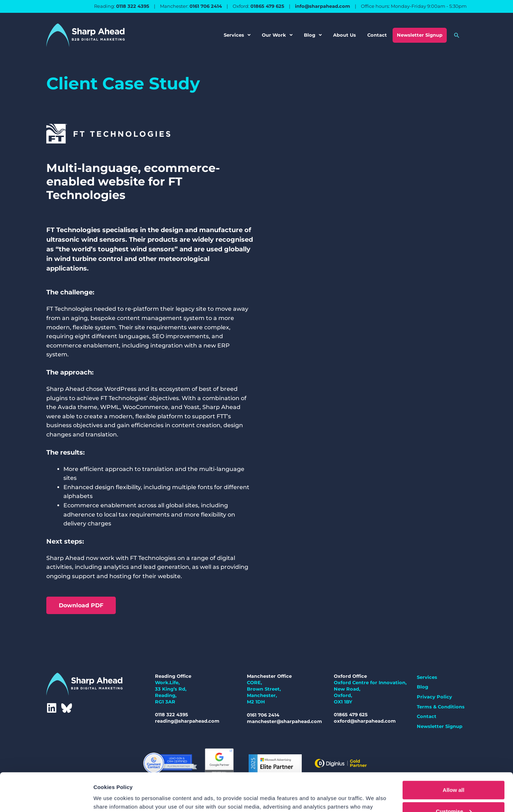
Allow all (454, 752)
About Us (344, 35)
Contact (377, 35)
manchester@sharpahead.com (284, 721)
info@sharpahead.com (323, 6)
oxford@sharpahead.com (365, 721)
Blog (313, 35)
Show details (110, 797)
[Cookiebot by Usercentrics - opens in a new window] (46, 798)
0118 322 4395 (133, 6)
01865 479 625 (267, 6)
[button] (457, 35)
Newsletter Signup (420, 35)
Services (237, 35)
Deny (454, 794)
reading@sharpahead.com (187, 721)
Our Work (277, 35)
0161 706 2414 (206, 6)
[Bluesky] (67, 708)
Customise (454, 773)
